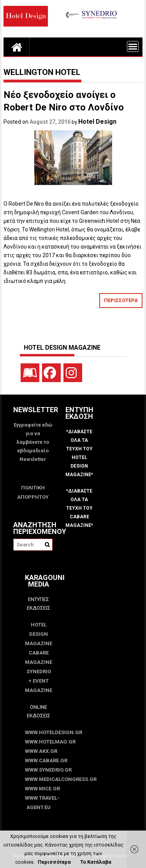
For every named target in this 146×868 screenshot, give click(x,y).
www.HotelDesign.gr (39, 732)
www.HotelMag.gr (39, 742)
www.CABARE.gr (39, 760)
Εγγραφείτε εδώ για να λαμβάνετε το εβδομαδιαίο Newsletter (33, 442)
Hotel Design (97, 122)
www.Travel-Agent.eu (39, 803)
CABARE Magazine (39, 657)
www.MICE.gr (39, 789)
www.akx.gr (39, 751)
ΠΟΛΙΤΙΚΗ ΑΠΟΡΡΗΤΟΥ (33, 492)
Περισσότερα (54, 862)
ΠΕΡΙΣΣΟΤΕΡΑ (121, 300)
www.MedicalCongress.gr (39, 779)
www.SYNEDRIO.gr (39, 770)
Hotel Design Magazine (39, 634)
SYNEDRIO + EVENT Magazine (39, 681)
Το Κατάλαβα (96, 862)
